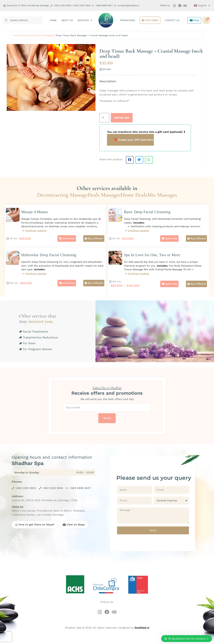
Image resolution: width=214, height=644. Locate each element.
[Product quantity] (104, 118)
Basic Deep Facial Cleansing (147, 212)
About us (67, 20)
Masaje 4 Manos (35, 212)
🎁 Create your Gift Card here (133, 140)
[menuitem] (200, 6)
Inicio (17, 35)
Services (85, 20)
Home (53, 20)
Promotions (127, 20)
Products (28, 35)
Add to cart (122, 118)
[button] (130, 160)
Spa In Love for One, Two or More (152, 257)
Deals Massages (44, 35)
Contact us (172, 20)
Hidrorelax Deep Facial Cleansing (49, 257)
